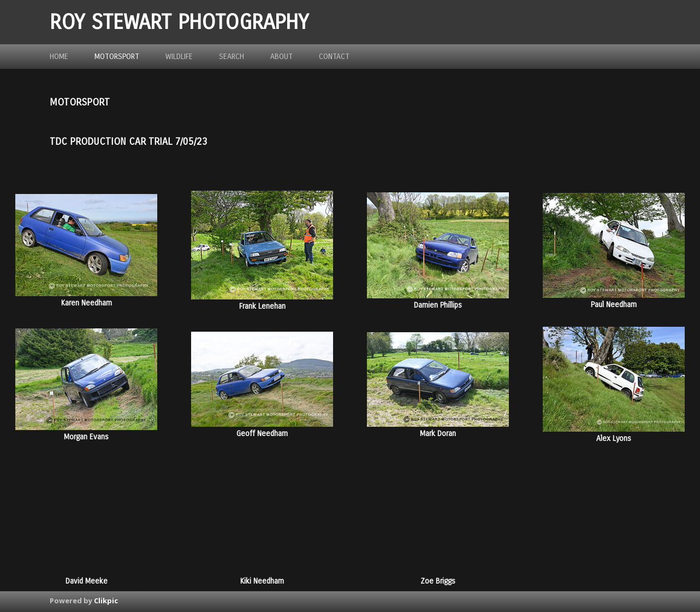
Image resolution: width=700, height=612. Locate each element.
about (281, 57)
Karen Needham (87, 303)
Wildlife (179, 57)
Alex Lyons (614, 439)
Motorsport (117, 57)
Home (59, 57)
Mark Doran (438, 434)
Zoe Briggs (438, 581)
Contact (334, 57)
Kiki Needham (262, 581)
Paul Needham (614, 305)
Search (232, 57)
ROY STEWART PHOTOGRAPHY (179, 22)
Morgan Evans (86, 437)
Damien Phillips (438, 305)
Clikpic (106, 601)
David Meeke (87, 581)
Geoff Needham (262, 434)
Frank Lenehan (262, 306)
